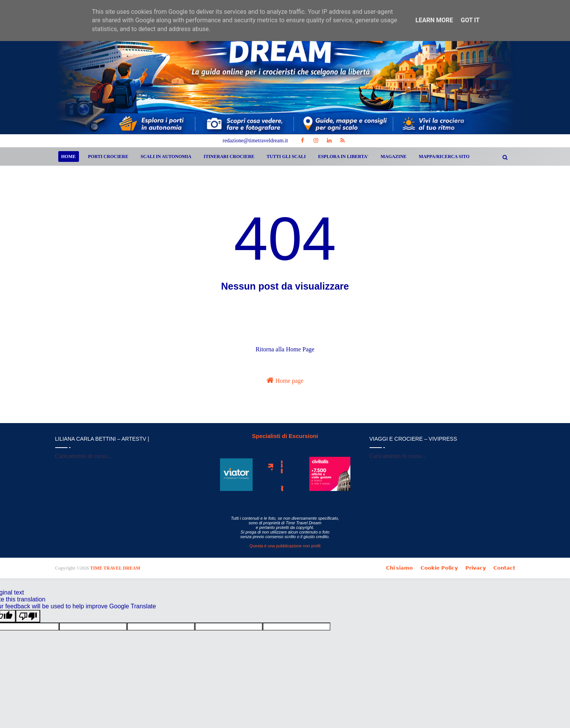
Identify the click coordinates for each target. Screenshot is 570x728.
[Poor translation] (28, 616)
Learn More (434, 20)
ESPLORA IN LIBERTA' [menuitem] (343, 156)
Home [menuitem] (69, 156)
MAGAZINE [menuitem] (393, 156)
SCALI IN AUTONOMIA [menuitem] (166, 156)
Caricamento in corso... (84, 456)
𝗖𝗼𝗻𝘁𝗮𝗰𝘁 (504, 568)
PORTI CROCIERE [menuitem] (108, 156)
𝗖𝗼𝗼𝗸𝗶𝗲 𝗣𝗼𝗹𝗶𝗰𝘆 (439, 568)
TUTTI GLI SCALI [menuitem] (286, 156)
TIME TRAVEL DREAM (115, 568)
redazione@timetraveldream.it (255, 141)
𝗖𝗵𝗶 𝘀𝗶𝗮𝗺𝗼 (399, 568)
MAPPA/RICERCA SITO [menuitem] (444, 156)
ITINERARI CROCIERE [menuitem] (229, 156)
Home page (285, 380)
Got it (470, 20)
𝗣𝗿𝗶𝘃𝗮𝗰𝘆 (476, 568)
